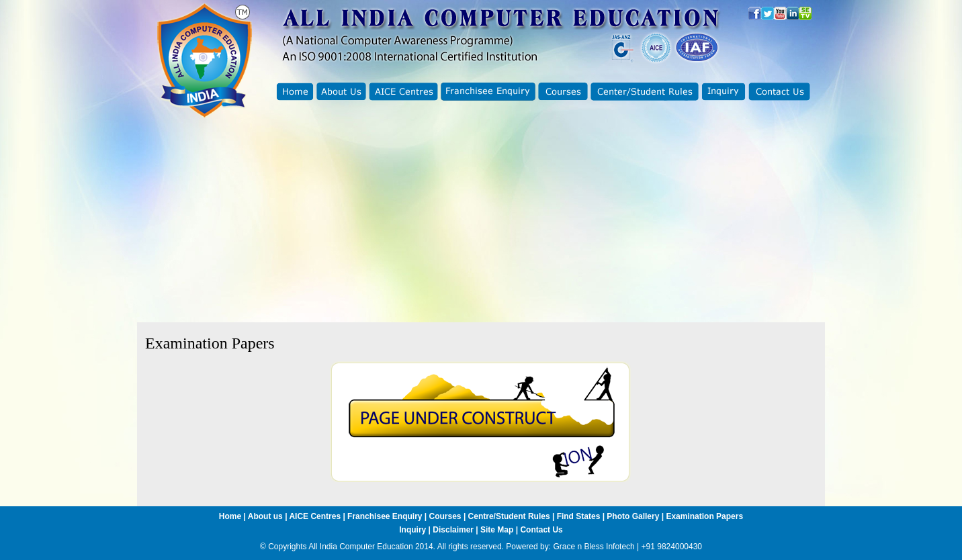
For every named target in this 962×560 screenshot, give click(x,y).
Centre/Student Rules (509, 516)
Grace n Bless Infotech (594, 547)
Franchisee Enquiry (385, 516)
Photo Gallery (633, 516)
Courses (445, 516)
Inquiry (412, 530)
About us (265, 516)
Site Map (497, 530)
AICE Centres (315, 516)
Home (230, 516)
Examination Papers (704, 516)
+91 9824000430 (672, 547)
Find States (580, 516)
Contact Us (541, 530)
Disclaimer (453, 530)
